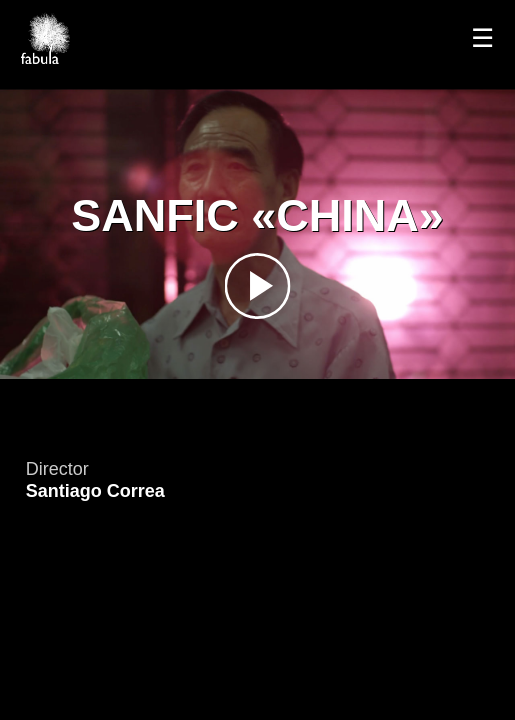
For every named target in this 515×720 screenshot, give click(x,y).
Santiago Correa (95, 491)
